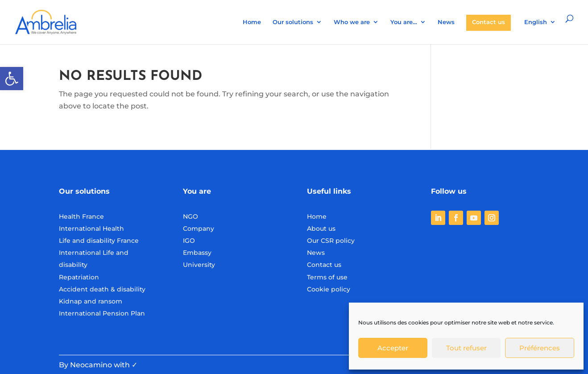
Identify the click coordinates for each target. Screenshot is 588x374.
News (446, 22)
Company (199, 229)
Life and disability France (99, 241)
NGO (190, 216)
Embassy (197, 253)
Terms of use (327, 277)
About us (321, 229)
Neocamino (91, 365)
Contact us (489, 22)
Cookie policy (329, 289)
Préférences (540, 348)
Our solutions (293, 22)
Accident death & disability (102, 289)
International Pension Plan (102, 313)
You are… (404, 22)
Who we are (352, 22)
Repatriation (79, 277)
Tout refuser (466, 348)
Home (252, 22)
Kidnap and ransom (91, 301)
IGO (189, 241)
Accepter (393, 348)
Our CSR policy (331, 241)
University (199, 265)
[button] (12, 79)
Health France (81, 216)
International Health (91, 229)
